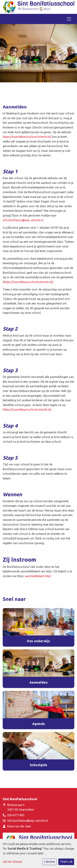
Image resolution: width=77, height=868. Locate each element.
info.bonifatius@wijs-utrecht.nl (23, 220)
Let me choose (12, 862)
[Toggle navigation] (69, 19)
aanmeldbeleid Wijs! (38, 576)
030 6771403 (16, 815)
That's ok (66, 862)
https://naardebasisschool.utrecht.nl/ (27, 137)
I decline (49, 862)
